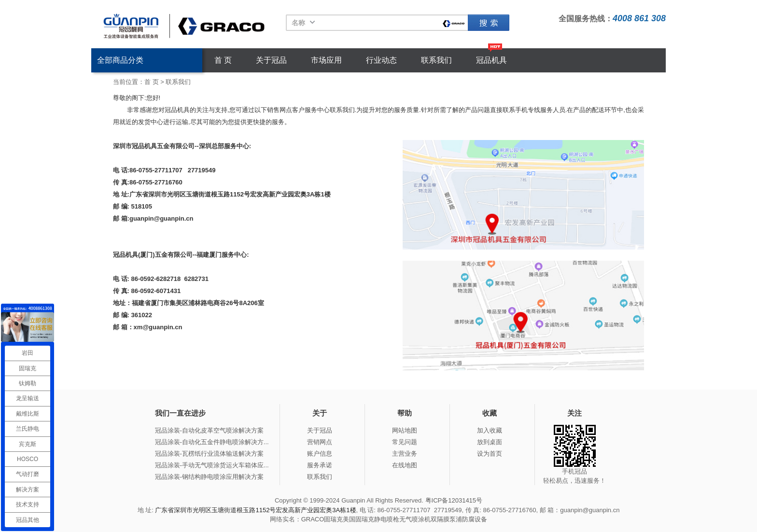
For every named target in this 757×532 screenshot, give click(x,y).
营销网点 (320, 442)
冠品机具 (491, 60)
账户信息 (320, 454)
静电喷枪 (387, 519)
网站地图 (405, 430)
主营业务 (405, 454)
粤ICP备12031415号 (454, 500)
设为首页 (490, 454)
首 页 (223, 60)
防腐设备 (475, 519)
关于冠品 (271, 60)
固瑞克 (489, 23)
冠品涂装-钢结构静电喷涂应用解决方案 (209, 477)
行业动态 (381, 60)
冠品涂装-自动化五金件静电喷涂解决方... (212, 442)
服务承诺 (320, 465)
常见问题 (405, 442)
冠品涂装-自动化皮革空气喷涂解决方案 (209, 430)
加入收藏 (490, 430)
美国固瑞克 (358, 519)
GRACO (313, 519)
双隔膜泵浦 (446, 519)
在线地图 (405, 465)
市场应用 (326, 60)
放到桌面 (490, 442)
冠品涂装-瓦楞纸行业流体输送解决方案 (209, 454)
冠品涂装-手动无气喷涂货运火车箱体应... (212, 465)
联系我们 (436, 60)
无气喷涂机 (415, 519)
